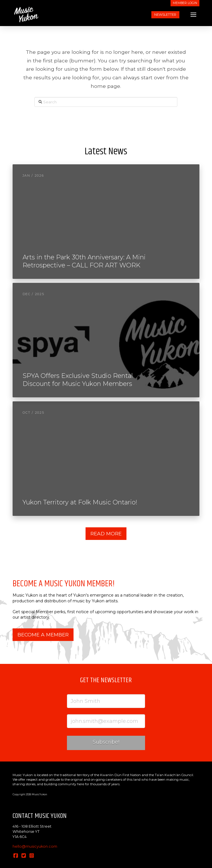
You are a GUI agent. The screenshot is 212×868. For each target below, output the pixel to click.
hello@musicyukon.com (35, 846)
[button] (193, 15)
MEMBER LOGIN (185, 3)
